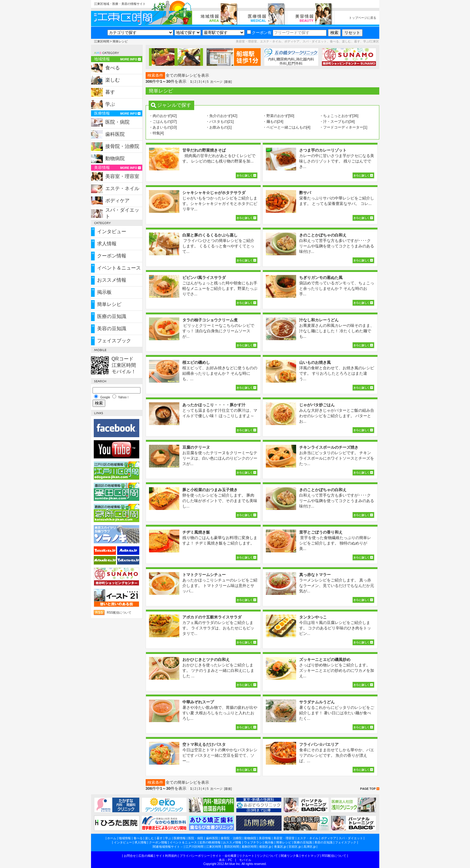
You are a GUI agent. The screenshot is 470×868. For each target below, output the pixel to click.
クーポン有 (259, 33)
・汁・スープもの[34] (337, 122)
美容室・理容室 (122, 176)
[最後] (228, 82)
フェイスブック (114, 341)
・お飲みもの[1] (219, 127)
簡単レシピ (109, 304)
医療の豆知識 (112, 316)
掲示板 (104, 292)
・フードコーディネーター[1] (343, 127)
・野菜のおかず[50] (279, 116)
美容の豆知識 (112, 328)
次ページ (216, 82)
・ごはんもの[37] (163, 122)
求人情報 (107, 244)
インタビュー (112, 231)
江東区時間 (102, 41)
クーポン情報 (112, 256)
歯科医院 (115, 134)
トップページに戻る (363, 18)
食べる (113, 68)
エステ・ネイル (122, 188)
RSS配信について (119, 613)
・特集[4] (156, 133)
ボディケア (117, 201)
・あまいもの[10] (163, 127)
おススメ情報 (112, 280)
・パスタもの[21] (220, 122)
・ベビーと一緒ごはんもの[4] (287, 127)
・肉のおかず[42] (163, 116)
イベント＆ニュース (119, 268)
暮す (110, 92)
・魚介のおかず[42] (221, 116)
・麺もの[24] (273, 122)
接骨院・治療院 (122, 146)
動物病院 (115, 158)
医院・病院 (117, 122)
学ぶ (110, 104)
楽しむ (113, 80)
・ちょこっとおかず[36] (339, 116)
